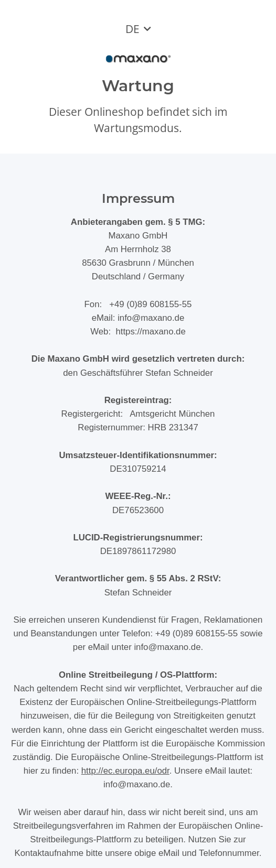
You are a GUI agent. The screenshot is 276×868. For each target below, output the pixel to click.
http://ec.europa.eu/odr (125, 771)
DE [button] (132, 29)
